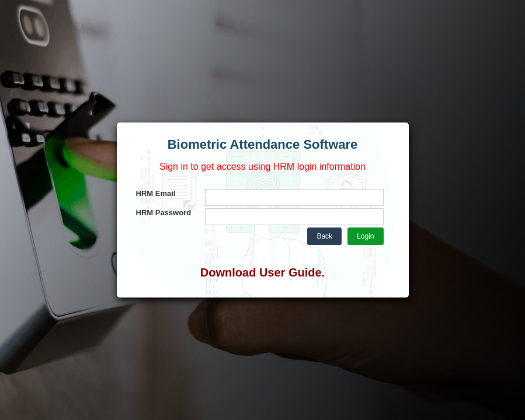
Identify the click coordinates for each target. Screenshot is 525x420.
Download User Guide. (262, 272)
